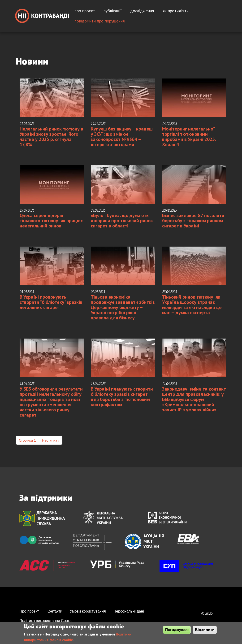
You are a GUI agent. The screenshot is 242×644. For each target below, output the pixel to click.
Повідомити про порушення (100, 21)
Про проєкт (85, 11)
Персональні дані (129, 611)
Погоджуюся (177, 630)
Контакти (54, 611)
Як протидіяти (176, 11)
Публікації (113, 11)
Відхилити (205, 630)
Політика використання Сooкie (46, 621)
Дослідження (142, 11)
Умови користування (88, 611)
